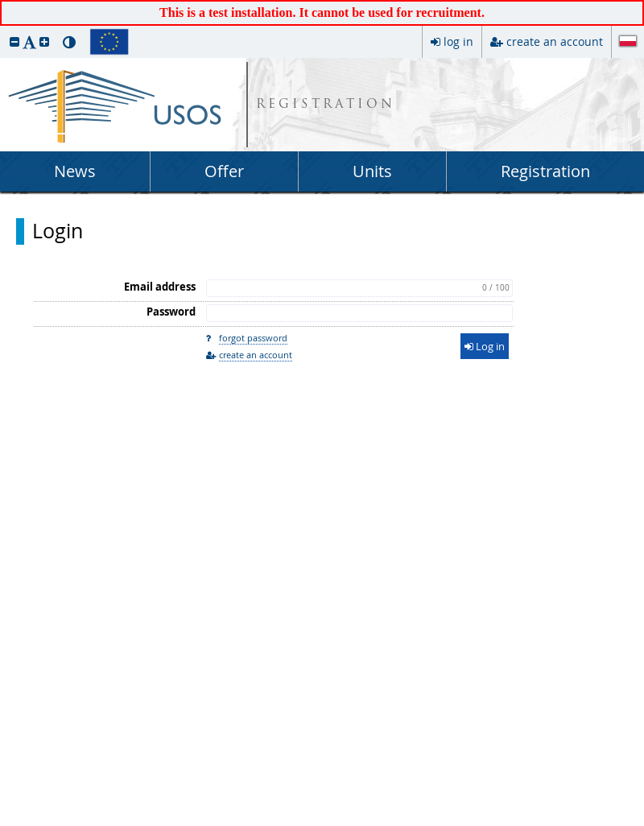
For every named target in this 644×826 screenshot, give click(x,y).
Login (58, 231)
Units (372, 171)
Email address (160, 287)
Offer (224, 171)
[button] (14, 41)
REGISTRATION (326, 105)
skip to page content (4, 4)
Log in (485, 346)
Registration (545, 171)
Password (171, 312)
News (75, 171)
